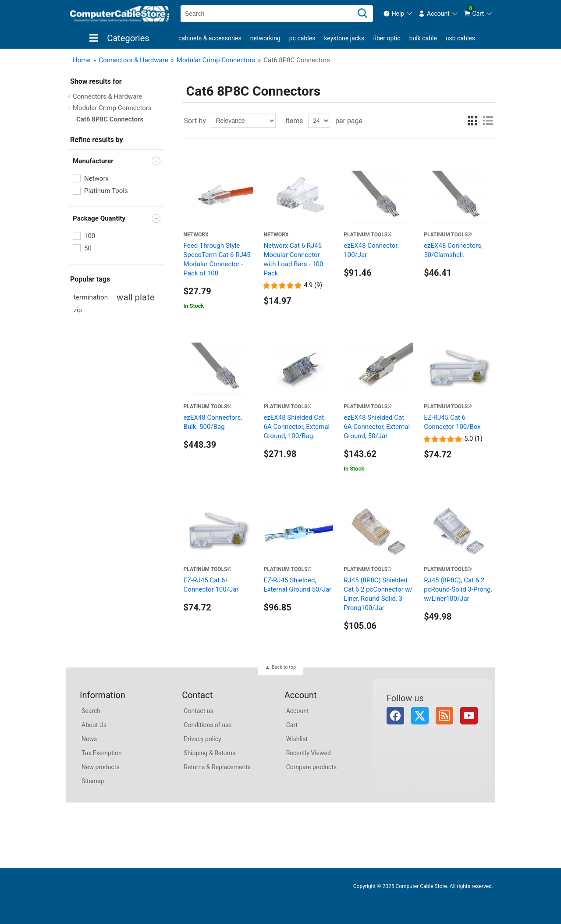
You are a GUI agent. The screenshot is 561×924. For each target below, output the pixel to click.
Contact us (198, 711)
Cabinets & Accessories (210, 38)
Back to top (284, 667)
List (488, 121)
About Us (94, 725)
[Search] (362, 14)
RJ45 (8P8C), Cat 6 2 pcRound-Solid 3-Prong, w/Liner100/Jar (458, 589)
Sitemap (93, 781)
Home (82, 60)
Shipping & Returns (209, 753)
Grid (472, 121)
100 (90, 236)
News (89, 739)
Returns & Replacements (217, 767)
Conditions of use (208, 725)
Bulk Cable (423, 38)
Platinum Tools (106, 191)
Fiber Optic (387, 38)
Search (91, 711)
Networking (265, 38)
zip (78, 310)
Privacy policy (202, 739)
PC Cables (302, 38)
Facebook (395, 716)
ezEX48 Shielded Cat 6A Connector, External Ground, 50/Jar (377, 427)
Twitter (420, 716)
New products (101, 767)
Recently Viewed (309, 753)
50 (88, 248)
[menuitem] (398, 14)
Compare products (312, 767)
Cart (292, 725)
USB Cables (460, 38)
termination (91, 297)
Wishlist (297, 739)
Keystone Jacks (344, 38)
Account (298, 711)
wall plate (135, 297)
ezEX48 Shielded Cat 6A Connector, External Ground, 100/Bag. (296, 427)
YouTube (469, 716)
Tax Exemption (102, 753)
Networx (96, 178)
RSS (444, 716)
